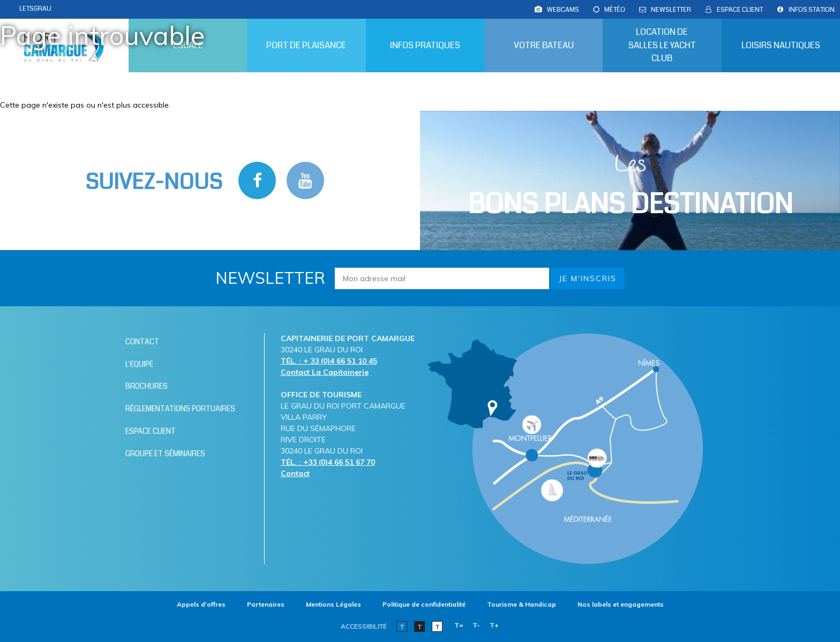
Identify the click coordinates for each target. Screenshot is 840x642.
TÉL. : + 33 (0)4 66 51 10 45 (329, 361)
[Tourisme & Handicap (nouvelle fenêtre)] (522, 604)
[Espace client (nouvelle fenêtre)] (195, 429)
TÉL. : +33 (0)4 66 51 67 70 (328, 462)
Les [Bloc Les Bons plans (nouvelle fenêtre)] (630, 186)
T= (459, 625)
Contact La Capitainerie (325, 372)
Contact (295, 473)
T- (476, 625)
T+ (494, 625)
